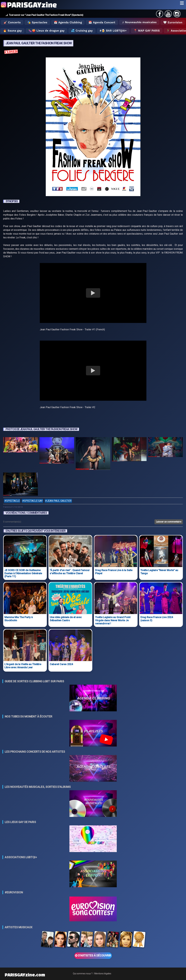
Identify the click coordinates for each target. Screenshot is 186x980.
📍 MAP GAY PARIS (147, 31)
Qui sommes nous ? (83, 974)
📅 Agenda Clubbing (68, 22)
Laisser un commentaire (169, 522)
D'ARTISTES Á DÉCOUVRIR (93, 956)
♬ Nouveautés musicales (139, 22)
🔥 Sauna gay (12, 31)
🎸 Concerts (12, 22)
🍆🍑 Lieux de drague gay (46, 31)
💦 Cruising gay (82, 31)
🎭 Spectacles (37, 22)
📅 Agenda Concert (102, 22)
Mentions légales (103, 974)
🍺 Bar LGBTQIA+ (114, 31)
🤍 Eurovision (173, 22)
